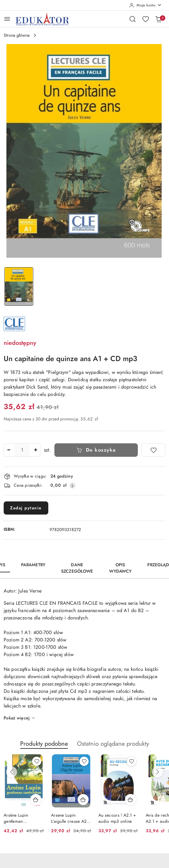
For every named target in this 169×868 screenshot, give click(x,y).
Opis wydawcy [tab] (120, 568)
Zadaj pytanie (26, 508)
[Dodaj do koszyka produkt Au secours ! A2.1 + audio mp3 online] (130, 800)
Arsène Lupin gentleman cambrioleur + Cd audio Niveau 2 (21, 818)
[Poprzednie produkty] (12, 772)
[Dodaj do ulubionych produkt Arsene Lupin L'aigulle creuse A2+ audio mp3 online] (84, 761)
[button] (44, 747)
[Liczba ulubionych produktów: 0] (145, 19)
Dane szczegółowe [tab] (77, 568)
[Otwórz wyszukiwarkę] (133, 19)
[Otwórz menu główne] (7, 19)
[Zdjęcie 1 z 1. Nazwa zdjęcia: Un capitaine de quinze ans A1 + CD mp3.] (19, 287)
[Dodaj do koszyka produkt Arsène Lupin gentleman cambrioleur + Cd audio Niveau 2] (36, 800)
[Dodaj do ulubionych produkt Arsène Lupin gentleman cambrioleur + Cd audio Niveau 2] (37, 761)
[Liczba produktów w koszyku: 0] (158, 19)
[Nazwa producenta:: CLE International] (14, 323)
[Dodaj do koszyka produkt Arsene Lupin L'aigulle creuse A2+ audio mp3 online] (83, 800)
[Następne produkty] (157, 772)
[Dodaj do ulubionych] (153, 450)
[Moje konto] (145, 5)
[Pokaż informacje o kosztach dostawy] (72, 486)
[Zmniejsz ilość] (9, 450)
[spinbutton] (22, 450)
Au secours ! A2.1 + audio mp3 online (117, 818)
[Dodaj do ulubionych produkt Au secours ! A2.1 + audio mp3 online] (131, 761)
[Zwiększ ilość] (35, 450)
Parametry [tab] (33, 565)
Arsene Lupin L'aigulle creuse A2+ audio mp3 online (70, 818)
